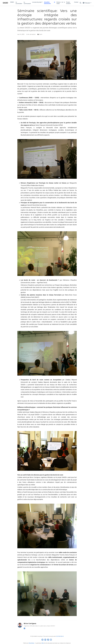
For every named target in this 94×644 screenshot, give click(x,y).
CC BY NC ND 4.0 (60, 636)
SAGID (5, 3)
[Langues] (87, 3)
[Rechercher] (80, 3)
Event (41, 34)
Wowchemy (31, 643)
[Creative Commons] (47, 640)
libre (43, 643)
